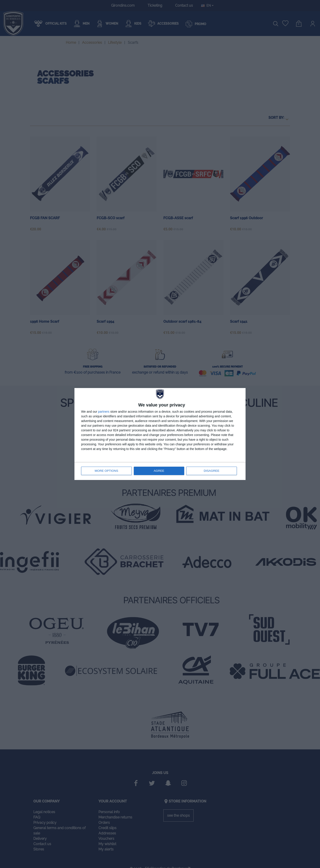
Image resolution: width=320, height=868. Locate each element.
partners (104, 412)
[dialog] (160, 434)
